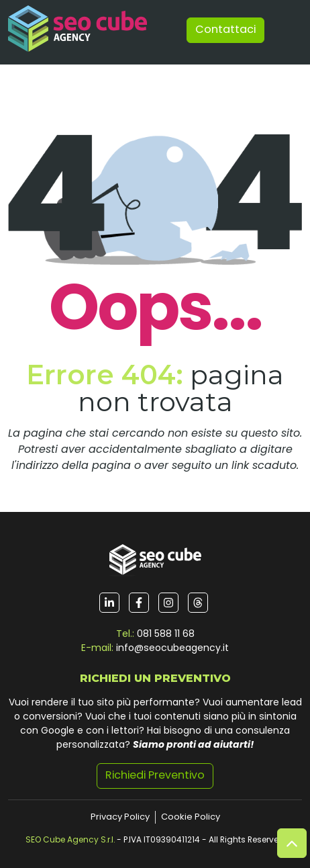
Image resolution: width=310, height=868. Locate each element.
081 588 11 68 (166, 635)
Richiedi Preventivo (155, 776)
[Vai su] (292, 843)
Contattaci (225, 30)
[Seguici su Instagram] (168, 603)
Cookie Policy (191, 817)
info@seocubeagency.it (172, 649)
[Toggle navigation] (286, 30)
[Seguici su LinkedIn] (109, 603)
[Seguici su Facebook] (139, 603)
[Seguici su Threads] (198, 603)
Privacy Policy (120, 817)
